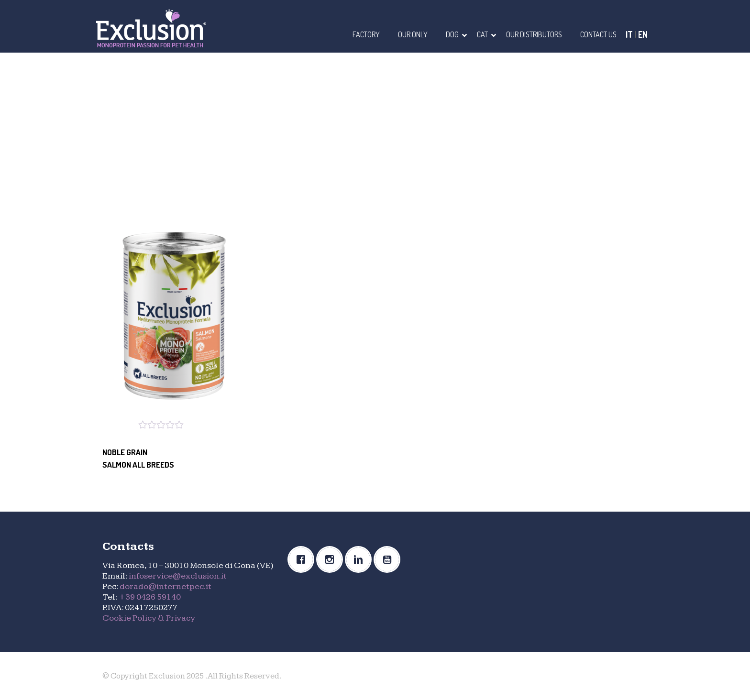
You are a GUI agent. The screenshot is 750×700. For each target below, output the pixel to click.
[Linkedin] (361, 559)
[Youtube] (389, 559)
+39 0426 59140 (150, 597)
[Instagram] (332, 559)
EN (643, 34)
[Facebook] (303, 559)
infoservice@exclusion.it (178, 576)
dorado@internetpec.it (165, 586)
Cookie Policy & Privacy (149, 618)
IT (629, 34)
